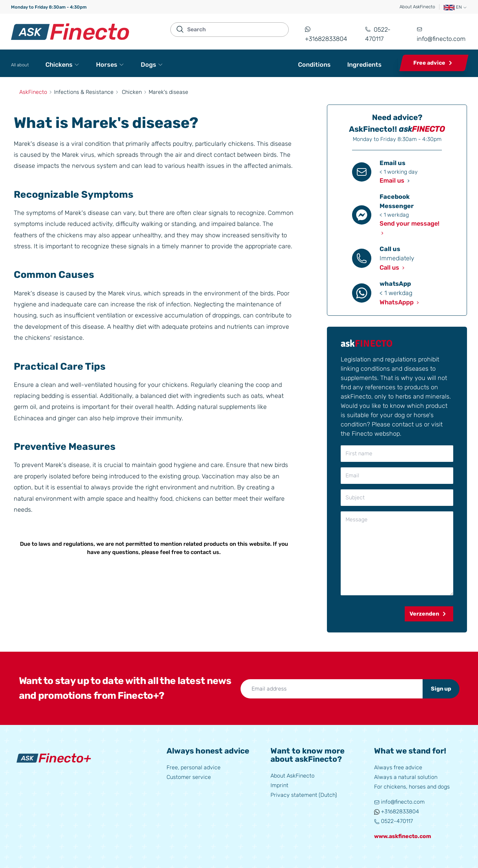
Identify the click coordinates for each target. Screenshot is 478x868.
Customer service (189, 777)
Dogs (152, 65)
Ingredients (364, 65)
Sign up (441, 689)
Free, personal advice (194, 767)
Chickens (62, 65)
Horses (110, 65)
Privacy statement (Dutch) (304, 795)
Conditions (314, 65)
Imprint (279, 785)
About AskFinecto (417, 7)
